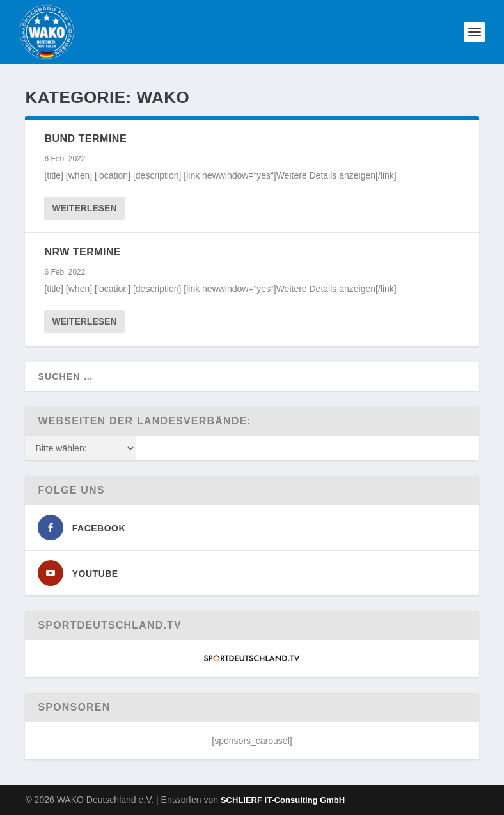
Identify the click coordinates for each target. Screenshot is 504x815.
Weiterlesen (84, 208)
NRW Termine (83, 252)
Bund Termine (85, 139)
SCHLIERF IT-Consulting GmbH (283, 800)
